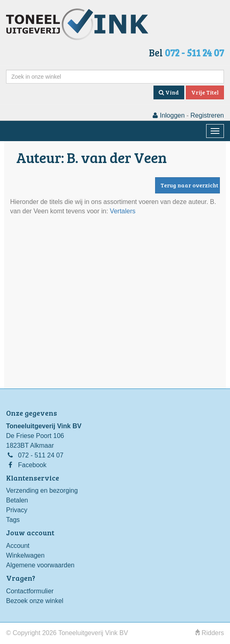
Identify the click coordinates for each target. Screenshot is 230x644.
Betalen (17, 500)
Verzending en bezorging (42, 491)
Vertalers (122, 211)
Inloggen (169, 115)
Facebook (32, 465)
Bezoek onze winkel (35, 601)
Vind (169, 92)
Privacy (17, 510)
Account (18, 546)
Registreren (207, 115)
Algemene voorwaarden (40, 565)
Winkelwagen (25, 555)
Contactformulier (30, 591)
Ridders (210, 633)
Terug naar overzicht (189, 185)
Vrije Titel (205, 92)
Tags (13, 520)
